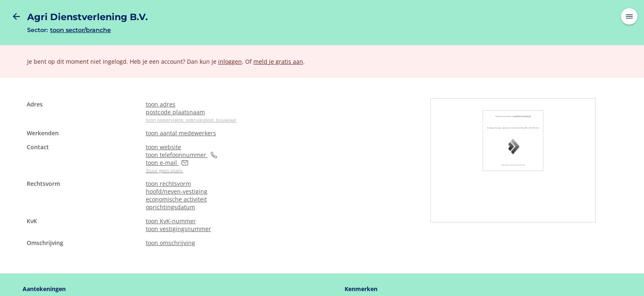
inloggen (230, 61)
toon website (163, 147)
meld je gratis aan (278, 61)
